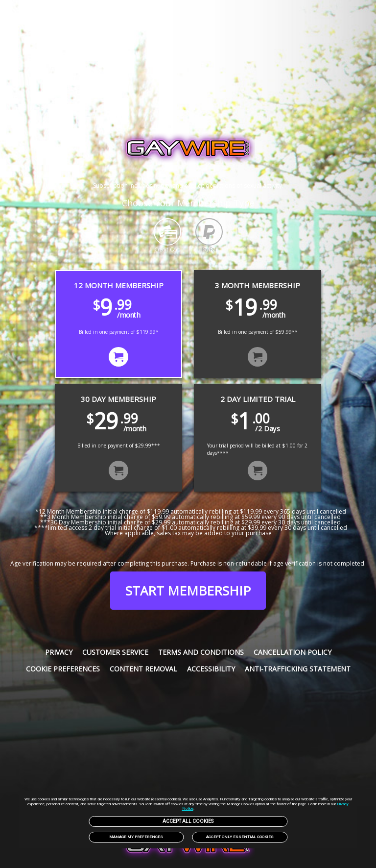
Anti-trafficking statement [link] (298, 669)
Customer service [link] (115, 652)
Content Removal (143, 669)
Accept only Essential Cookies (240, 837)
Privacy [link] (59, 652)
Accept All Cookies (188, 821)
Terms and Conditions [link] (201, 652)
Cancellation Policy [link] (293, 652)
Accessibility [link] (211, 669)
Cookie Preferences (63, 669)
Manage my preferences (136, 837)
